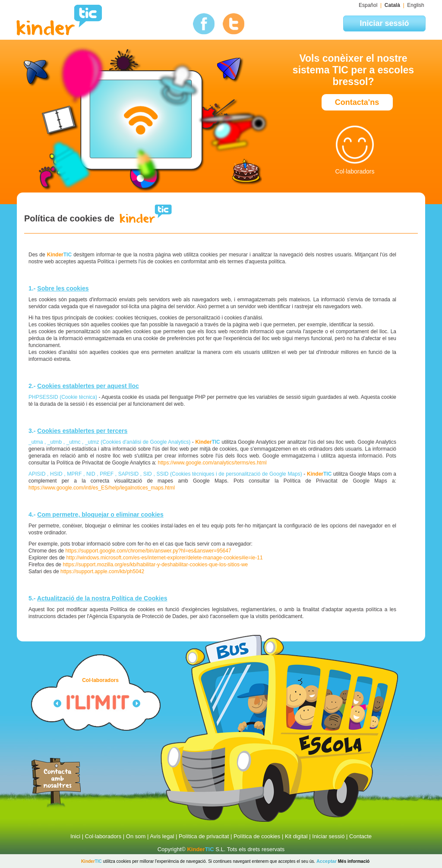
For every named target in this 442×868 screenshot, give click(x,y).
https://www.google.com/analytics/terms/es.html (212, 463)
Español (368, 5)
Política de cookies (257, 836)
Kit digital (296, 836)
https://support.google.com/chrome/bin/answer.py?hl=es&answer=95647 (148, 551)
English (416, 5)
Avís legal (162, 836)
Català (392, 5)
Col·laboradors (103, 836)
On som (136, 836)
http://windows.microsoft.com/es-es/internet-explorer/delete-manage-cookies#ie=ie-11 (164, 558)
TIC (200, 849)
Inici (75, 836)
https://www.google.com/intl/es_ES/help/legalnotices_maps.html (102, 488)
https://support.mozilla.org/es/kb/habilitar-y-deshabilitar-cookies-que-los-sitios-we (155, 565)
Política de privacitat (204, 836)
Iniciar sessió (328, 836)
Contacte (360, 836)
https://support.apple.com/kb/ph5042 (102, 571)
